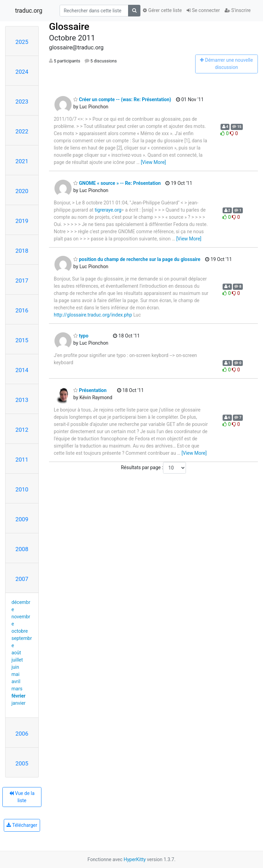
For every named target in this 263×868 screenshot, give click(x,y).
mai (16, 674)
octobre (20, 631)
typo (81, 336)
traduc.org (29, 11)
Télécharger (22, 825)
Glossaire (69, 27)
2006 (22, 734)
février (19, 696)
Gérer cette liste (162, 10)
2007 (22, 579)
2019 (22, 221)
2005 (22, 763)
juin (15, 667)
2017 (22, 281)
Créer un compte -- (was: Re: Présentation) (122, 99)
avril (16, 681)
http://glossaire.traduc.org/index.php (93, 315)
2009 (22, 519)
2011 (22, 460)
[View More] (153, 162)
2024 (22, 72)
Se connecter (203, 10)
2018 (22, 251)
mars (17, 689)
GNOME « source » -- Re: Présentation (117, 183)
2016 (22, 310)
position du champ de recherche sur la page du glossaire (137, 259)
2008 (22, 549)
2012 (22, 430)
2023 (22, 102)
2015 (22, 340)
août (16, 653)
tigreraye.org (108, 210)
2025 (22, 42)
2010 (22, 489)
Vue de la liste (22, 797)
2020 (22, 191)
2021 (22, 161)
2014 (22, 370)
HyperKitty (135, 859)
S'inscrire (238, 10)
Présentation (90, 390)
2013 (22, 400)
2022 (22, 131)
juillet (17, 660)
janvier (19, 703)
